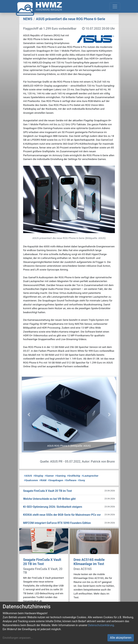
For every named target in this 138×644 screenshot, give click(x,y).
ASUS (28, 476)
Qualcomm (31, 480)
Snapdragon (56, 480)
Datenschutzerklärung (101, 625)
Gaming (60, 476)
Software (70, 480)
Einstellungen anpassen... (18, 638)
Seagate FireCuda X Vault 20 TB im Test (42, 562)
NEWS (28, 19)
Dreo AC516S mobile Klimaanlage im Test (89, 562)
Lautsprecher (90, 476)
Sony (81, 480)
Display (38, 476)
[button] (29, 415)
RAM (43, 480)
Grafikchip (74, 476)
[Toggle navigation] (115, 6)
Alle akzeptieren (121, 638)
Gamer (49, 476)
